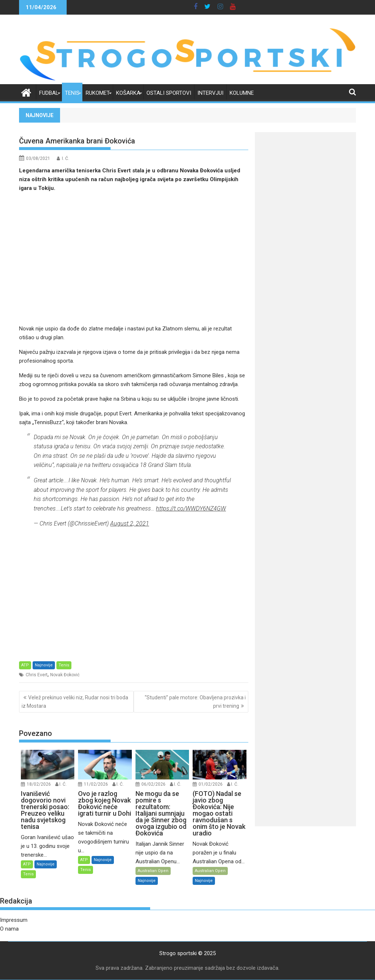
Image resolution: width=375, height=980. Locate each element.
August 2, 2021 (130, 523)
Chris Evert (37, 675)
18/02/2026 (39, 784)
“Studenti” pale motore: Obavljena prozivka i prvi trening (195, 702)
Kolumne (242, 93)
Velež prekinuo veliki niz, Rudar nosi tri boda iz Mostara (75, 702)
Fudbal (49, 93)
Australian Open (153, 871)
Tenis (72, 93)
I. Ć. (66, 158)
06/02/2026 (153, 784)
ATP (25, 665)
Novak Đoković (65, 675)
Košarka (128, 93)
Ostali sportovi (169, 93)
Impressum (14, 920)
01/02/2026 (211, 784)
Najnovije (44, 665)
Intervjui (210, 93)
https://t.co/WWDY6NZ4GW (191, 508)
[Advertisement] (134, 258)
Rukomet (98, 93)
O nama (9, 929)
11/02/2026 (96, 784)
